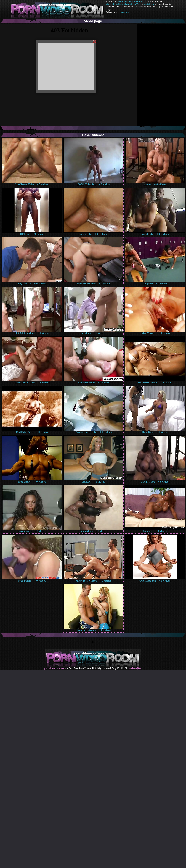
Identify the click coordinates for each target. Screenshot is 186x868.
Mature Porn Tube (114, 4)
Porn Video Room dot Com (129, 1)
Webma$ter (135, 668)
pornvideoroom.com (55, 668)
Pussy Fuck (124, 12)
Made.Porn (149, 4)
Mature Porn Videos (133, 4)
